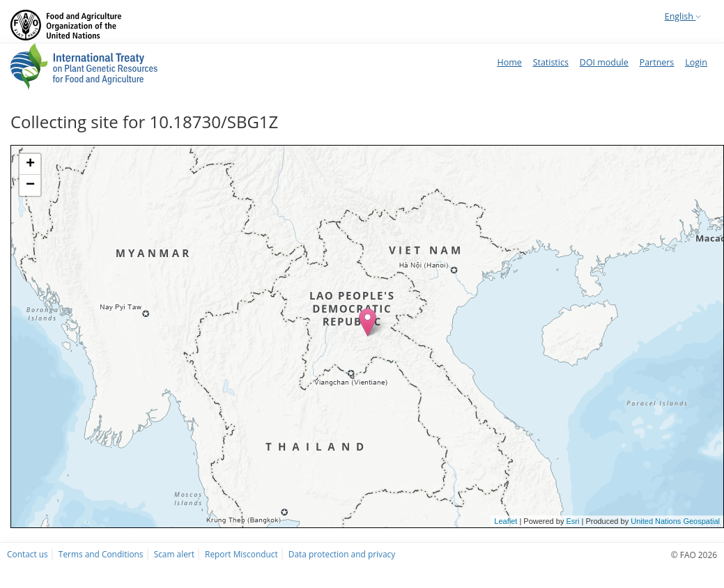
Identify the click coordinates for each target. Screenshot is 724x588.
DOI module (604, 62)
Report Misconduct (241, 554)
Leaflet (506, 521)
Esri (572, 521)
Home (509, 62)
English (683, 16)
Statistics (551, 62)
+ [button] (30, 164)
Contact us (28, 554)
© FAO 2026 (694, 555)
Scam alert (174, 554)
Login (696, 62)
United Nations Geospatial (675, 521)
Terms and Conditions (101, 554)
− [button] (30, 185)
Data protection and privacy (342, 554)
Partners (657, 62)
